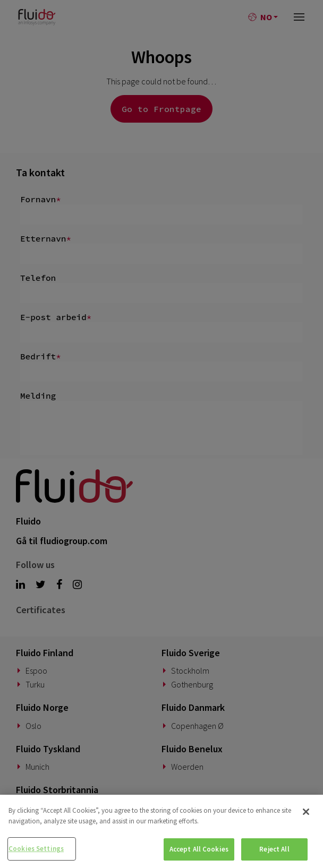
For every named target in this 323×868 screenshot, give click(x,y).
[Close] (306, 812)
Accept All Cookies (199, 849)
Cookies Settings (36, 849)
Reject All (274, 849)
